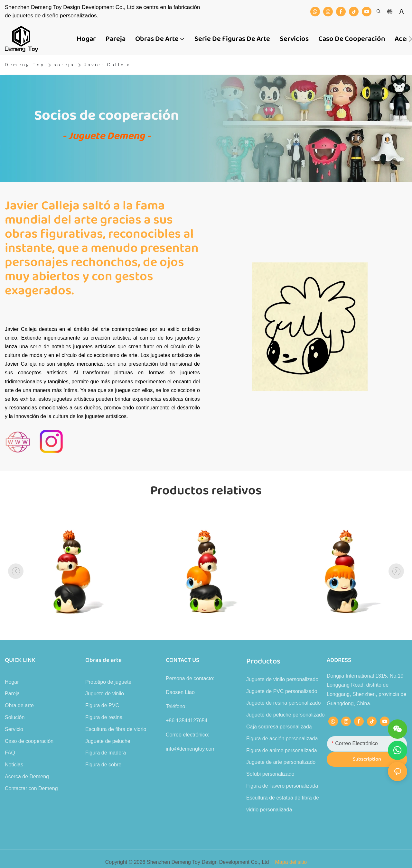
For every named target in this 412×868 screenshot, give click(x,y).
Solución (15, 717)
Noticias (14, 765)
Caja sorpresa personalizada (279, 727)
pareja (64, 65)
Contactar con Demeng (31, 788)
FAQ (10, 753)
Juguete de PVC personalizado (282, 691)
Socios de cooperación (107, 116)
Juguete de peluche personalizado (286, 715)
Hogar (12, 682)
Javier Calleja (107, 65)
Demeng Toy (25, 65)
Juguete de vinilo (105, 694)
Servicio (14, 729)
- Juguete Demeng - (107, 136)
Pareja (12, 694)
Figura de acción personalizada (282, 739)
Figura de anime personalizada (282, 750)
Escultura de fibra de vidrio (116, 729)
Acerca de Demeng (27, 777)
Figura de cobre (103, 765)
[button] (410, 39)
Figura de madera (106, 753)
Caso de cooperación (29, 741)
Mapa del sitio (291, 862)
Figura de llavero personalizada (282, 786)
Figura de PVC (102, 705)
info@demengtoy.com (191, 749)
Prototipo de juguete (108, 682)
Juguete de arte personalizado (281, 762)
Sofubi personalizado (270, 774)
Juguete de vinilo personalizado (282, 679)
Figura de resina (104, 717)
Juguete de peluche (108, 741)
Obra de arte (19, 705)
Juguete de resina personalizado (283, 703)
